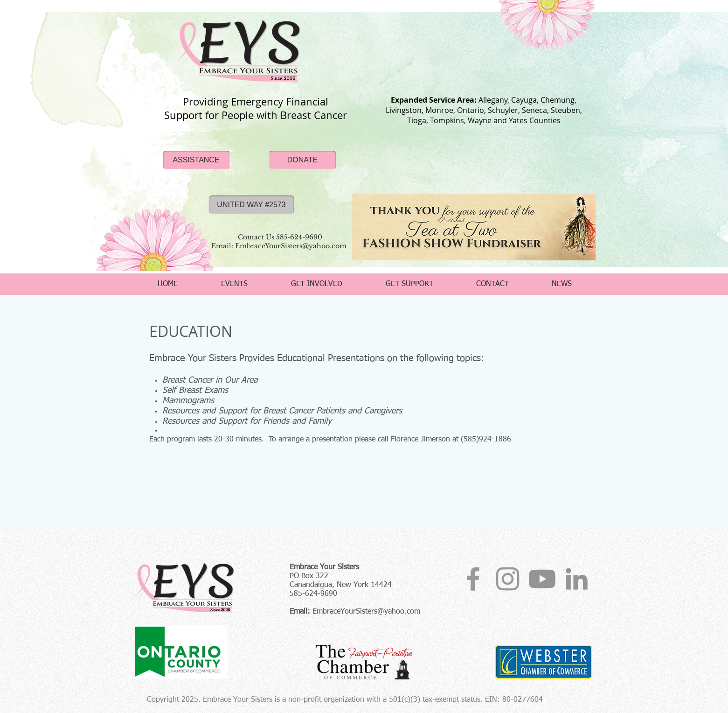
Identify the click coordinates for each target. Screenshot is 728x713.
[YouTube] (542, 579)
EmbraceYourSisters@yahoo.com (366, 612)
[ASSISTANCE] (196, 160)
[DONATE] (303, 160)
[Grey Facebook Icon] (473, 579)
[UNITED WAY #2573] (252, 205)
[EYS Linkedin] (577, 579)
